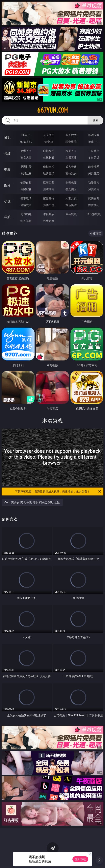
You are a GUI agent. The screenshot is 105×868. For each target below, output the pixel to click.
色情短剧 (49, 221)
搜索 (95, 120)
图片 (7, 185)
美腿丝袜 (26, 189)
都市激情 (26, 198)
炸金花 (49, 142)
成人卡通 (71, 167)
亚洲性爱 (26, 167)
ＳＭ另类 (94, 157)
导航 (7, 217)
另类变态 (94, 173)
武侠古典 (94, 198)
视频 (7, 154)
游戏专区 (94, 135)
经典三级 (49, 173)
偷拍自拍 (49, 167)
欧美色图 (71, 182)
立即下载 (80, 859)
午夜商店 (49, 214)
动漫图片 (94, 182)
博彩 (7, 138)
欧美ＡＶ (71, 151)
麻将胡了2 (26, 142)
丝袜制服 (49, 157)
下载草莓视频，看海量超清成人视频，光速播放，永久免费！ (58, 492)
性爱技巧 (94, 205)
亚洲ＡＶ (26, 151)
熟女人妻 (26, 157)
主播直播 (71, 157)
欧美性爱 (94, 167)
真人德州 (49, 135)
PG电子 (26, 135)
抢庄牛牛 (94, 142)
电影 (7, 169)
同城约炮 (26, 214)
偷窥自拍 (26, 182)
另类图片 (94, 189)
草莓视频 (71, 214)
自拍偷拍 (49, 151)
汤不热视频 (94, 214)
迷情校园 (26, 205)
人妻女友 (71, 198)
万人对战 (71, 135)
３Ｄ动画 (94, 151)
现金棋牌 (71, 142)
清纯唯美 (49, 189)
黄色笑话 (71, 205)
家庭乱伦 (49, 198)
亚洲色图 (49, 182)
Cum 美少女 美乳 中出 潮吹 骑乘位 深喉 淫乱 (32, 502)
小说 (7, 201)
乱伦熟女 (71, 173)
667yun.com (52, 110)
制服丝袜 (26, 173)
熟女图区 (71, 189)
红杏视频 (26, 221)
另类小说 (49, 205)
